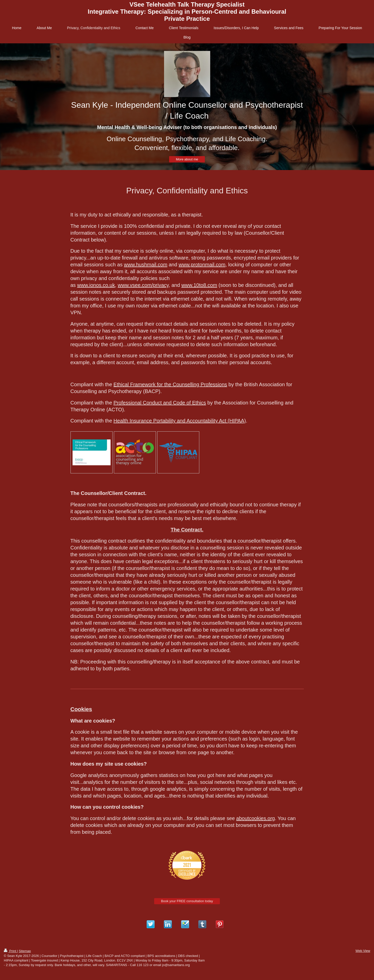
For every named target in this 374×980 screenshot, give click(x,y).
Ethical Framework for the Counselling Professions (170, 384)
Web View (363, 951)
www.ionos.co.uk (96, 285)
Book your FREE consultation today (187, 901)
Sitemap (25, 951)
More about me (187, 159)
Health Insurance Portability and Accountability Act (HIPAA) (180, 421)
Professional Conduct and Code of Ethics (160, 403)
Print (10, 951)
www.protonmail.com (202, 265)
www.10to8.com (199, 285)
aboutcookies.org (256, 818)
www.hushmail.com (146, 265)
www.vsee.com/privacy (143, 285)
